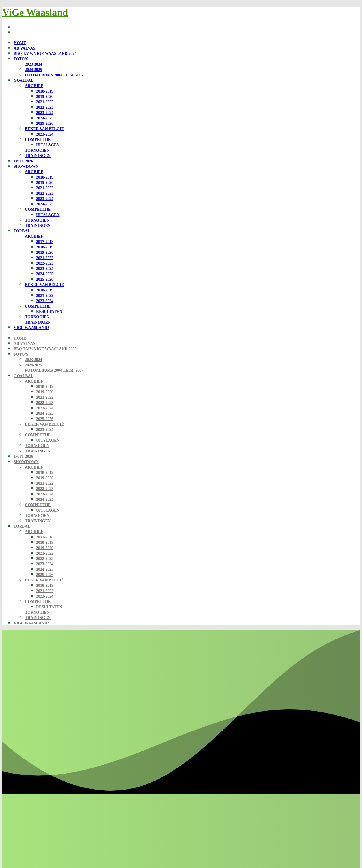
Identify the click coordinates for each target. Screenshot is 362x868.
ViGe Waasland (35, 13)
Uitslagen (48, 145)
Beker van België (44, 129)
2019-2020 (45, 97)
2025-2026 (45, 123)
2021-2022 (45, 102)
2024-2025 (34, 70)
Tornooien (37, 150)
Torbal (22, 231)
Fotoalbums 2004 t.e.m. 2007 (54, 75)
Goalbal (23, 80)
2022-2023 (45, 107)
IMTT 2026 (23, 161)
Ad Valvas (24, 48)
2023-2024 (34, 64)
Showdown (26, 166)
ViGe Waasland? (31, 328)
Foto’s (21, 59)
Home (20, 43)
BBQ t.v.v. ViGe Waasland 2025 (45, 54)
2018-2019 (45, 91)
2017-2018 (45, 242)
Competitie (38, 140)
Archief (34, 86)
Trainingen (38, 156)
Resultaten (49, 312)
